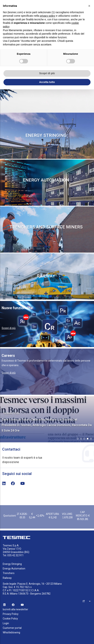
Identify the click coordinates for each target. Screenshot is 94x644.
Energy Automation (46, 180)
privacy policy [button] (48, 16)
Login (6, 623)
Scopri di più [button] (47, 73)
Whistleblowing (11, 632)
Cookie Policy (10, 619)
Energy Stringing (46, 135)
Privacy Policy (11, 614)
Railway (46, 276)
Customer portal (12, 628)
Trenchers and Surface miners (46, 227)
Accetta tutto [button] (47, 82)
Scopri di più (9, 328)
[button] (78, 439)
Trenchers (9, 573)
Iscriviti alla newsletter (15, 609)
